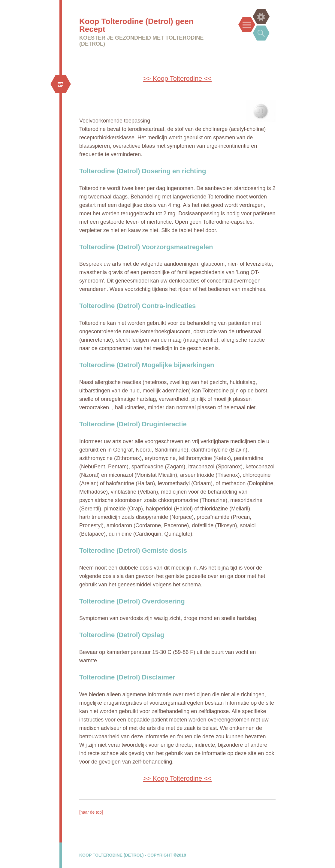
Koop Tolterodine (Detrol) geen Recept (136, 25)
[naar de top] (91, 812)
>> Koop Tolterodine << (177, 79)
